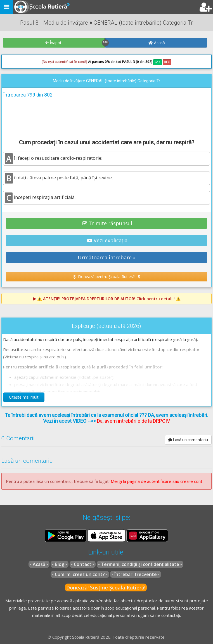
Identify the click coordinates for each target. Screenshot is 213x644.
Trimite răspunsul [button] (107, 223)
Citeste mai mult (24, 397)
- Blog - (60, 564)
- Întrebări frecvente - (136, 574)
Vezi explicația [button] (107, 240)
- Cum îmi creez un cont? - (80, 574)
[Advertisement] (106, 117)
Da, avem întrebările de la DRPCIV (133, 421)
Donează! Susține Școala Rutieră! (106, 587)
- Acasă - (39, 564)
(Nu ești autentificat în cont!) (64, 62)
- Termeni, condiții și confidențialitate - (140, 564)
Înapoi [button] (53, 43)
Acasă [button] (157, 43)
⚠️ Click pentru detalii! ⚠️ (109, 299)
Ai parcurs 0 (74, 62)
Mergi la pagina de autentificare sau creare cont (157, 481)
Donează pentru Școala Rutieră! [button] (107, 277)
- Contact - (83, 564)
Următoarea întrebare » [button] (107, 257)
